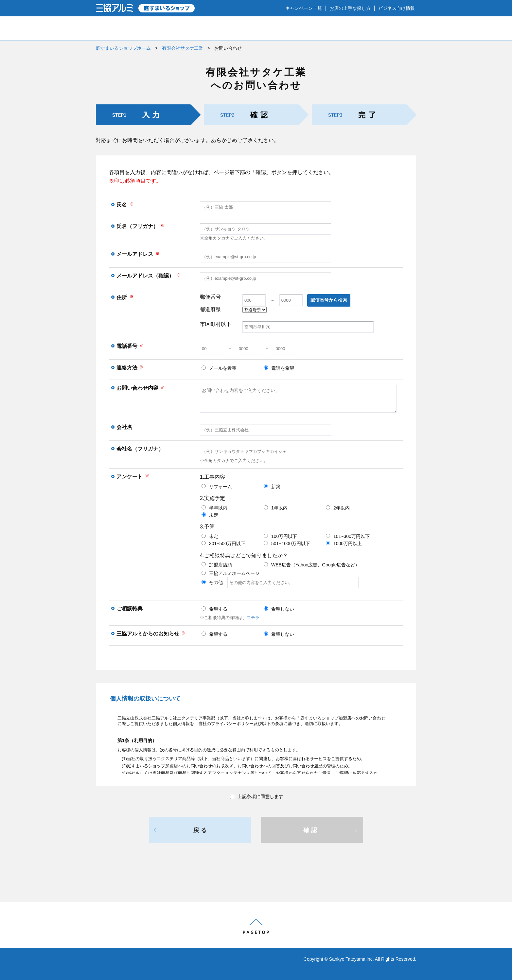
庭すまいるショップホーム (123, 48)
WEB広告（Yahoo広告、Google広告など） (312, 565)
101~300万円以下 (348, 536)
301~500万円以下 (223, 543)
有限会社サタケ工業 (183, 48)
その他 (280, 582)
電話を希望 (279, 368)
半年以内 (214, 508)
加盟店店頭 (217, 565)
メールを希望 (219, 368)
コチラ (253, 618)
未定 (210, 515)
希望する (214, 609)
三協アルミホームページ (230, 573)
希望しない (279, 609)
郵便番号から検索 (329, 300)
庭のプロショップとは (177, 28)
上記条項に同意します (257, 796)
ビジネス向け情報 (397, 8)
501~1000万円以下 (287, 543)
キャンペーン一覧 (304, 8)
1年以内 (276, 508)
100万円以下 (280, 536)
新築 (272, 487)
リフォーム (217, 487)
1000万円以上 (344, 543)
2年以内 (338, 508)
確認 (311, 830)
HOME (118, 28)
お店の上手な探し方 (350, 8)
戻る (201, 830)
